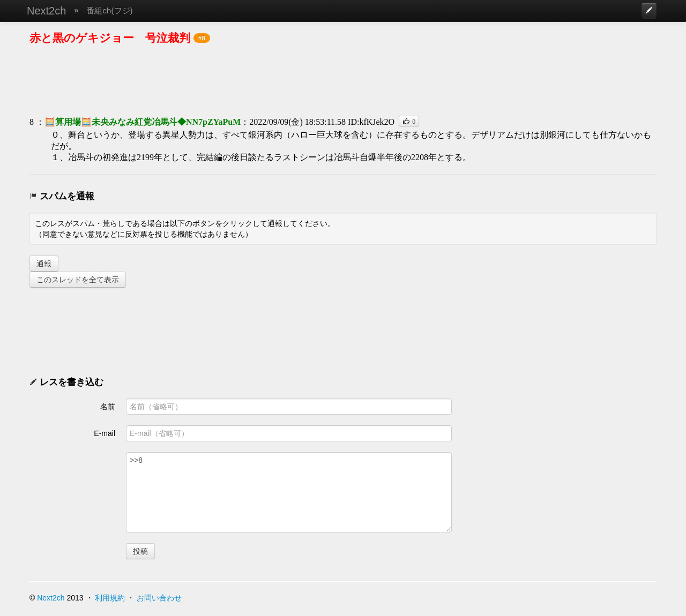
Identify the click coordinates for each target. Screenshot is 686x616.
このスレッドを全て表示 (78, 280)
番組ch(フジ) (110, 10)
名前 (108, 407)
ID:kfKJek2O (371, 122)
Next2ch (46, 11)
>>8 (289, 492)
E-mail (105, 433)
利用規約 (110, 598)
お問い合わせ (159, 598)
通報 (44, 264)
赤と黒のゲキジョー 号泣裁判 (110, 38)
